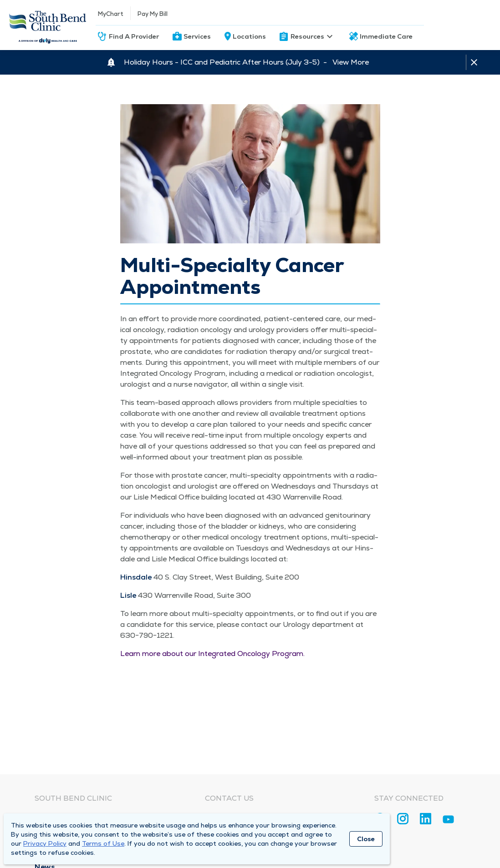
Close (366, 839)
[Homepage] (48, 25)
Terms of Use (103, 843)
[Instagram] (403, 819)
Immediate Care (386, 36)
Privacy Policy (45, 843)
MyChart (111, 14)
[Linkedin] (426, 819)
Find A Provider (134, 36)
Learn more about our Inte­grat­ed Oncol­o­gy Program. (212, 654)
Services (197, 36)
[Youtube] (448, 821)
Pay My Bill (153, 14)
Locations (249, 36)
